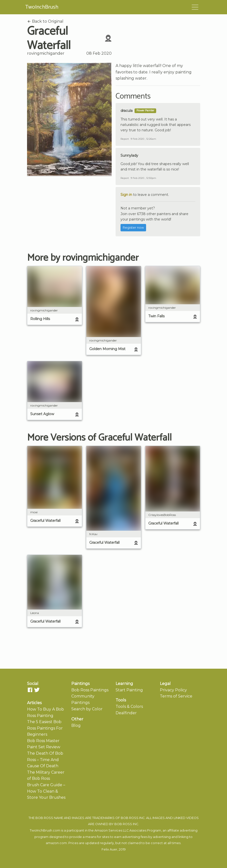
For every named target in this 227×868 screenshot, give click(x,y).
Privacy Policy (173, 690)
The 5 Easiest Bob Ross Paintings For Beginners (45, 728)
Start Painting (129, 690)
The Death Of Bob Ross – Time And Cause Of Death (45, 760)
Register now (133, 228)
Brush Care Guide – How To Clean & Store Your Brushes (46, 791)
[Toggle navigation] (195, 7)
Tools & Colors (129, 706)
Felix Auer (109, 849)
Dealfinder (126, 713)
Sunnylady (129, 155)
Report (125, 139)
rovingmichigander (46, 53)
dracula (127, 111)
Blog (76, 725)
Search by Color (87, 709)
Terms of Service (176, 696)
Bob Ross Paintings (90, 690)
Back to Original (45, 21)
